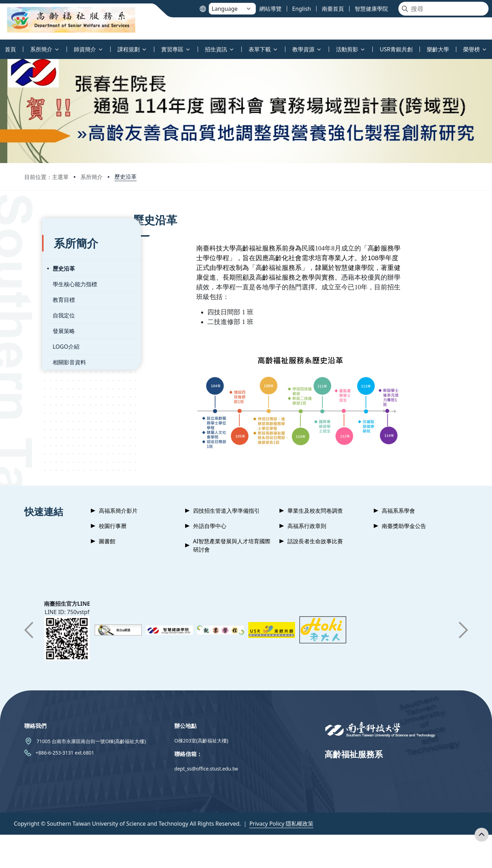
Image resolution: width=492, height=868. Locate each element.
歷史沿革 (126, 177)
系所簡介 (92, 177)
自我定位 (46, 309)
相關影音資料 (52, 356)
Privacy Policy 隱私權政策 (281, 824)
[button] (29, 630)
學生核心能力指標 (57, 278)
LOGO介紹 (48, 340)
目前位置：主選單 (46, 177)
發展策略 (46, 324)
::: (2, 45)
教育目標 (46, 293)
